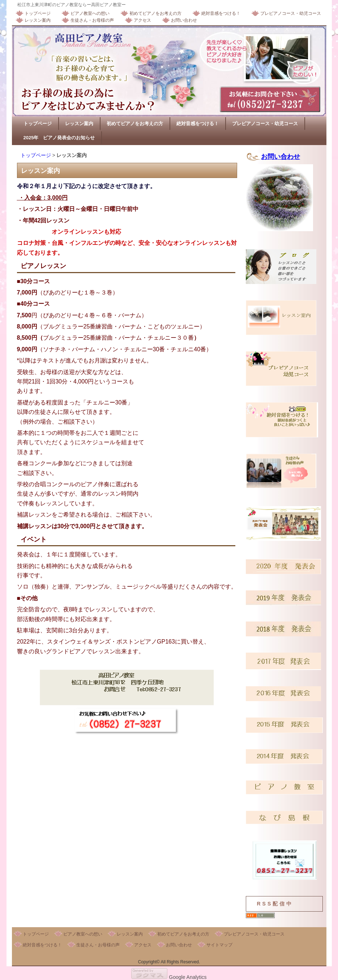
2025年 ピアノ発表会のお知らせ (59, 138)
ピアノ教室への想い (90, 13)
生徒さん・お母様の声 (92, 20)
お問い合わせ (184, 20)
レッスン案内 (38, 20)
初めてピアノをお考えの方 (155, 13)
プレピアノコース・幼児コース (291, 13)
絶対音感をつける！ (221, 13)
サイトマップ (219, 945)
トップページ (38, 13)
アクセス (142, 20)
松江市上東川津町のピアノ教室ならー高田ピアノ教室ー (72, 5)
